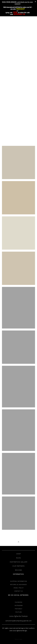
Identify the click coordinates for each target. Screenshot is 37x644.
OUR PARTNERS (19, 566)
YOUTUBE (19, 612)
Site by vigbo (18, 639)
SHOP (19, 554)
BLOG (19, 558)
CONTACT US (19, 591)
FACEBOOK (19, 602)
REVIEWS (19, 570)
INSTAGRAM (19, 606)
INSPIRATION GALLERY (19, 562)
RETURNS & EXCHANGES (19, 585)
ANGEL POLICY (19, 588)
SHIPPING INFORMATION (19, 581)
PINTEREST (19, 609)
